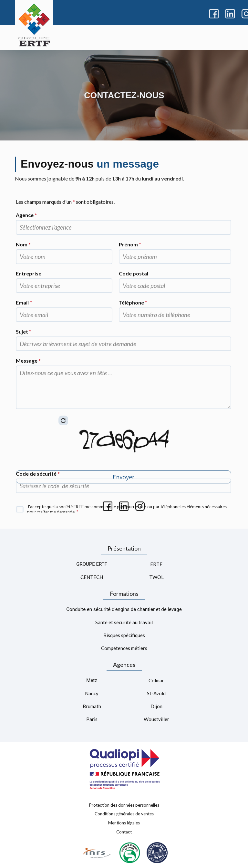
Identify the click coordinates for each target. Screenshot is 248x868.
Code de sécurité (38, 474)
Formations (124, 594)
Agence (26, 215)
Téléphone (133, 302)
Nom (23, 244)
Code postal (134, 273)
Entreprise (29, 273)
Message (28, 361)
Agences (124, 665)
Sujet (24, 331)
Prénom (130, 244)
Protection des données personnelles (124, 805)
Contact (124, 832)
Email (24, 302)
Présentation (124, 548)
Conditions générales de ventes (124, 814)
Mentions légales (124, 823)
